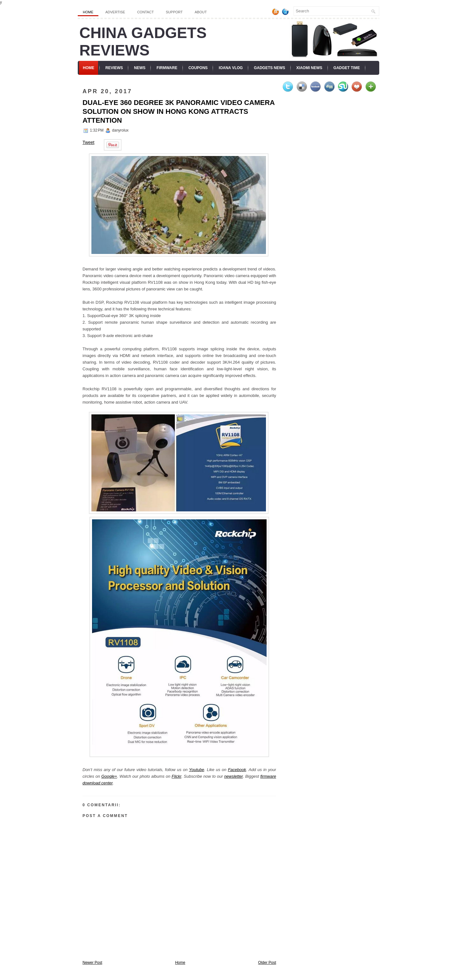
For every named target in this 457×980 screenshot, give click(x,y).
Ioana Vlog (231, 68)
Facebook (237, 770)
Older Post (267, 963)
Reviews (114, 68)
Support (174, 12)
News (140, 68)
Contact (145, 12)
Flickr (177, 776)
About (201, 12)
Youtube (196, 770)
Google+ (109, 776)
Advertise (115, 12)
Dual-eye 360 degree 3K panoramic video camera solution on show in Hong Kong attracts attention (179, 111)
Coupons (198, 68)
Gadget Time (347, 68)
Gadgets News (270, 68)
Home (88, 12)
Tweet (88, 142)
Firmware (167, 68)
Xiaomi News (309, 68)
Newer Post (92, 963)
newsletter (233, 776)
